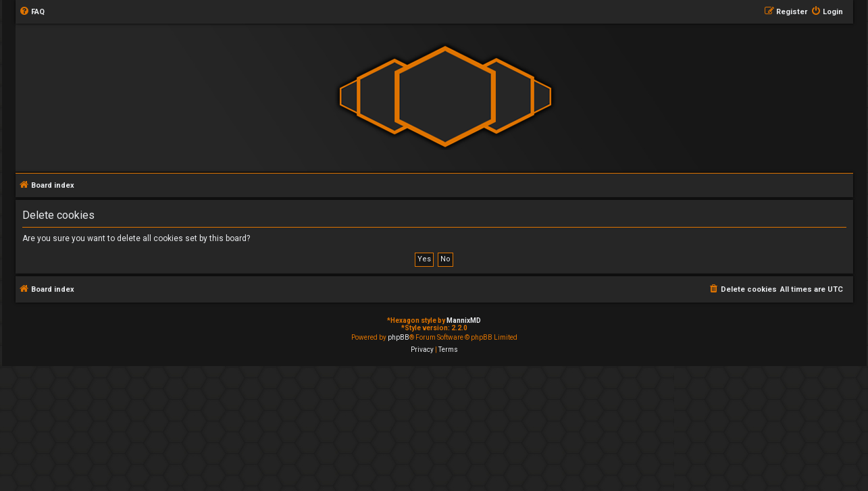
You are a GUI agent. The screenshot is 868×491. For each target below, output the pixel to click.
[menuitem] (32, 12)
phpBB (399, 337)
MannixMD (464, 320)
